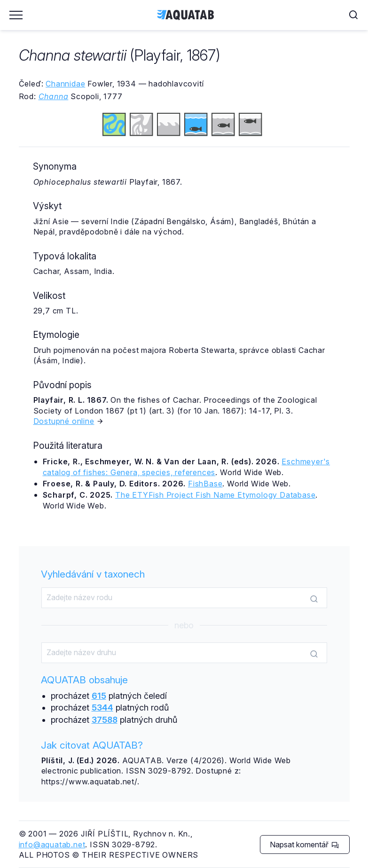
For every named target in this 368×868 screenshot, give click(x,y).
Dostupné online (64, 421)
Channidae (65, 84)
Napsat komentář (304, 845)
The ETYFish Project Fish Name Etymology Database (215, 495)
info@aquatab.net (52, 845)
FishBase (205, 484)
